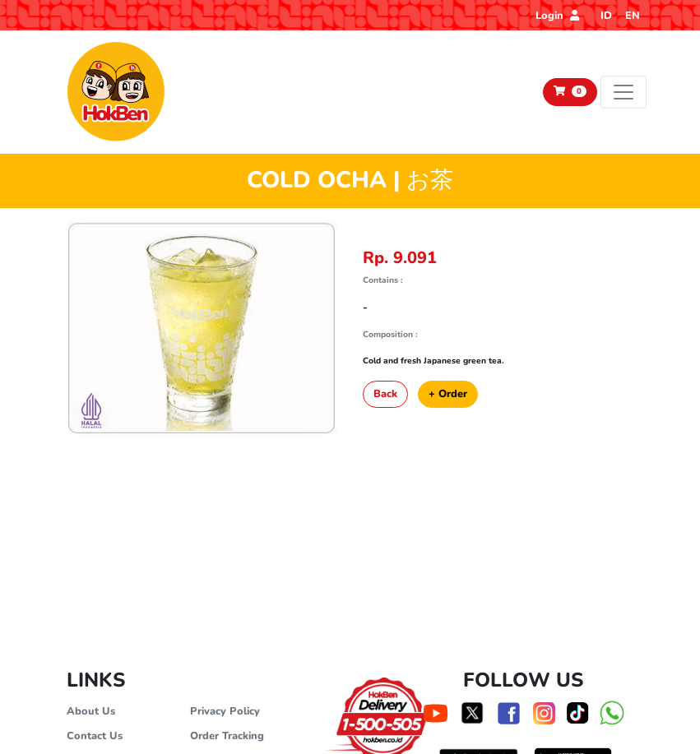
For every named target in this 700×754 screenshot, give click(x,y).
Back (385, 394)
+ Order (448, 394)
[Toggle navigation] (624, 92)
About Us (91, 711)
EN (633, 16)
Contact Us (95, 736)
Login (557, 16)
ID (606, 16)
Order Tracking (227, 736)
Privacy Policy (225, 711)
